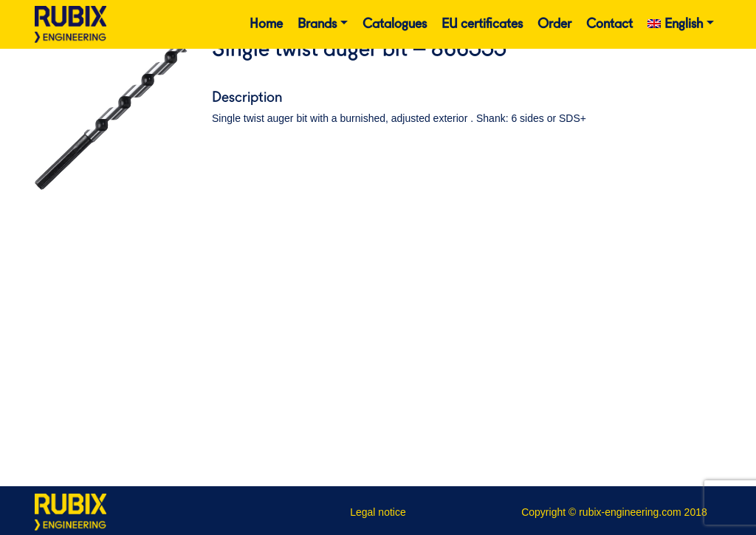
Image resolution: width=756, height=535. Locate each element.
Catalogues (395, 24)
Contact (609, 24)
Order (554, 24)
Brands (317, 24)
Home (266, 24)
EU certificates (482, 24)
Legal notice (378, 512)
